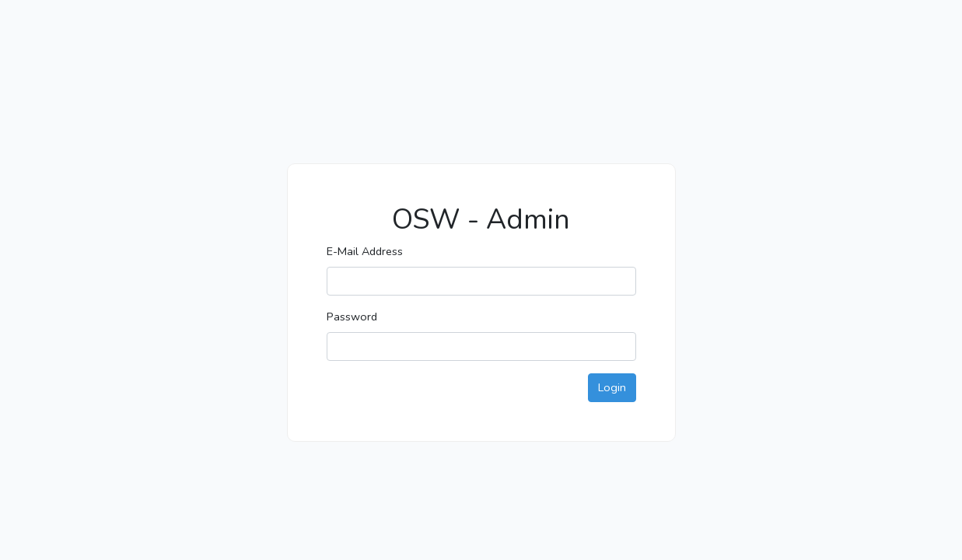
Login (612, 387)
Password (352, 317)
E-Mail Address (365, 251)
